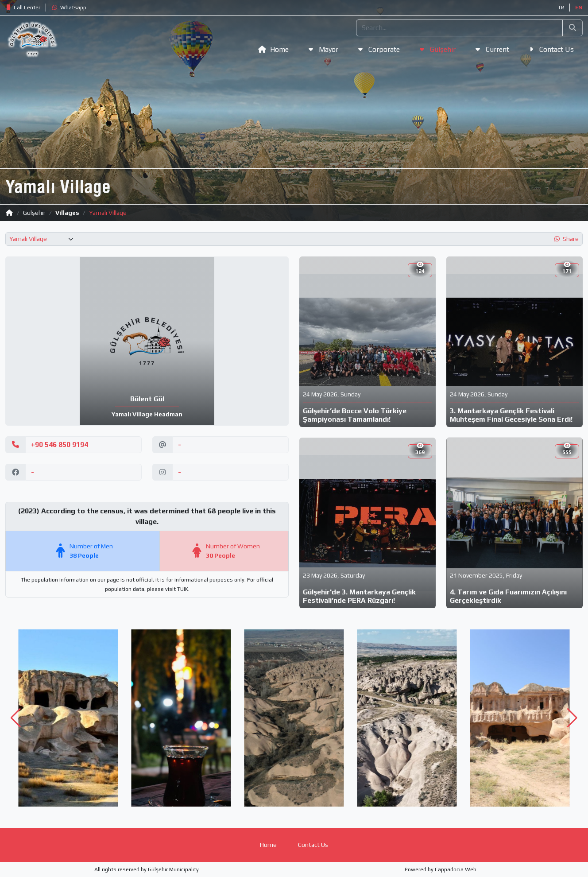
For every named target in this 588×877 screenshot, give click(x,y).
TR (561, 8)
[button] (23, 8)
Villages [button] (67, 213)
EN (579, 8)
